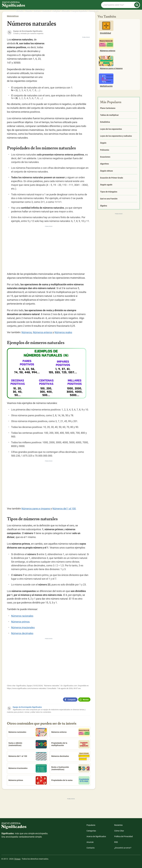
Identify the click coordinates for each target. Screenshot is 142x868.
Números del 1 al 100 (64, 509)
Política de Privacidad (123, 836)
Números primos (20, 622)
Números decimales (22, 633)
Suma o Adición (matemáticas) (28, 744)
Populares (91, 825)
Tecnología (93, 11)
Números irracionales (23, 627)
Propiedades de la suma (70, 780)
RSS (116, 842)
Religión (56, 11)
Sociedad (46, 11)
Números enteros (43, 332)
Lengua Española (79, 11)
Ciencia (28, 11)
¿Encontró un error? (123, 848)
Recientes (118, 825)
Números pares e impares (36, 509)
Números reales (63, 332)
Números (27, 332)
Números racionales (22, 616)
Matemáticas (13, 16)
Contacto (91, 848)
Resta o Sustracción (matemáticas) (70, 768)
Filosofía (65, 11)
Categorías (91, 831)
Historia (19, 11)
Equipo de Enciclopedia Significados (27, 707)
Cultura (37, 11)
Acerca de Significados (96, 836)
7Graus (17, 859)
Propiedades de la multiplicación (70, 744)
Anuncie (90, 842)
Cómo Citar (119, 831)
